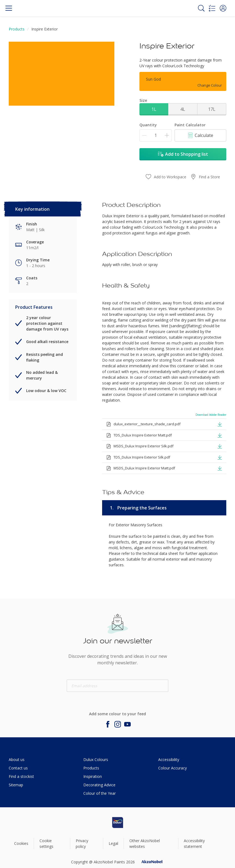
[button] (223, 8)
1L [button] (154, 109)
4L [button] (183, 109)
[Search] (201, 8)
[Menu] (9, 8)
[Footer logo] (118, 823)
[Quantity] (156, 135)
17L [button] (212, 109)
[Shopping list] (212, 8)
